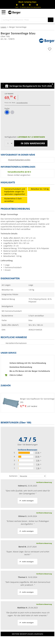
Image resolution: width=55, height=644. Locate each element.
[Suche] (25, 20)
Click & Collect (16, 375)
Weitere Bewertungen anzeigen (28, 634)
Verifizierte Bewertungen (28, 450)
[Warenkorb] (51, 12)
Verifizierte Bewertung (44, 482)
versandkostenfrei (22, 103)
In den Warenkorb (31, 143)
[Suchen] (51, 20)
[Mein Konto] (46, 12)
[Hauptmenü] (4, 12)
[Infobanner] (28, 2)
